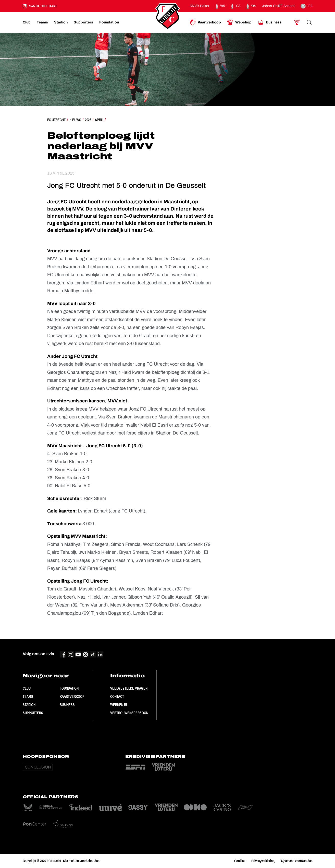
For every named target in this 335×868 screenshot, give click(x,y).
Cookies (240, 861)
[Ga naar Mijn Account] (297, 22)
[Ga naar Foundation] (109, 22)
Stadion (29, 705)
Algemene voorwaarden (297, 861)
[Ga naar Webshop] (239, 22)
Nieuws (75, 120)
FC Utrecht (56, 120)
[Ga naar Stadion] (61, 22)
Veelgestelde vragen (129, 688)
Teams (28, 696)
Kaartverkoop (72, 696)
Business (67, 705)
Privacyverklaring (263, 861)
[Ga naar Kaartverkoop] (205, 22)
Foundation (69, 688)
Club (27, 688)
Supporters (33, 713)
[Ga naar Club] (27, 22)
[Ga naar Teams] (42, 22)
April (99, 120)
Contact (117, 696)
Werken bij (119, 705)
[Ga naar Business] (270, 22)
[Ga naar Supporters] (83, 22)
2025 (88, 120)
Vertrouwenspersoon (129, 713)
